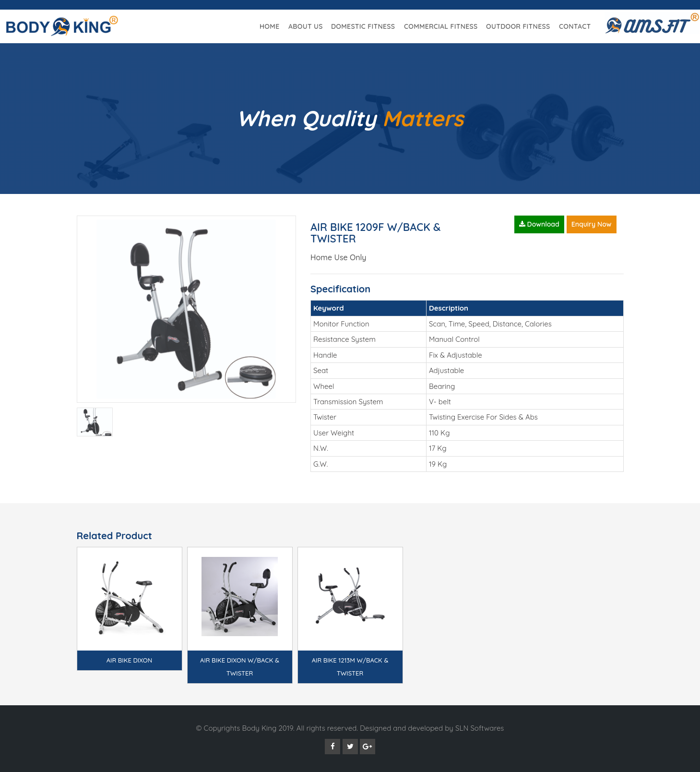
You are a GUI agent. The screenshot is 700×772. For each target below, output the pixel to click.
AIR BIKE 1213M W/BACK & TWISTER (350, 667)
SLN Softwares (480, 728)
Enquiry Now (592, 224)
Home (269, 26)
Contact (575, 26)
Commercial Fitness (441, 26)
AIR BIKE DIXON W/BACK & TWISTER (240, 667)
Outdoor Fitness (518, 26)
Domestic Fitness (363, 26)
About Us (306, 26)
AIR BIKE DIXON (130, 660)
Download (539, 224)
